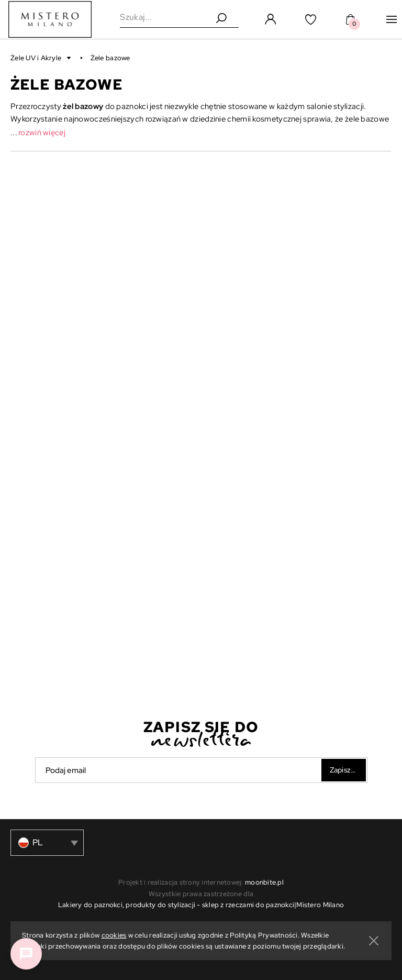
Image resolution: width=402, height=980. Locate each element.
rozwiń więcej (42, 133)
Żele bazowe (110, 58)
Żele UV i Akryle (37, 58)
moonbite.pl (264, 882)
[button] (42, 58)
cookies (114, 935)
